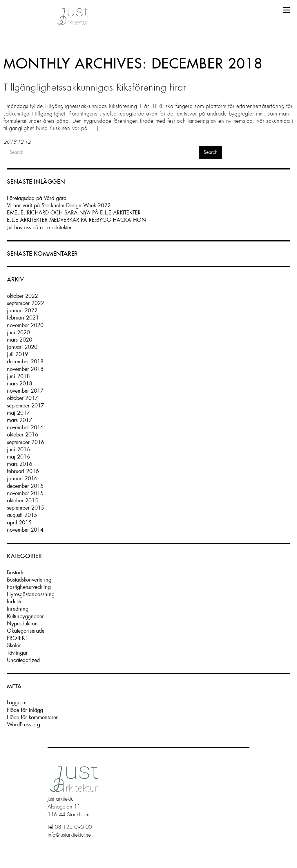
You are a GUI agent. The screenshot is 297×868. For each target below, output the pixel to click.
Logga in (17, 702)
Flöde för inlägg (25, 710)
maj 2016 (18, 457)
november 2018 (25, 369)
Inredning (18, 609)
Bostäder (17, 572)
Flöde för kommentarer (32, 717)
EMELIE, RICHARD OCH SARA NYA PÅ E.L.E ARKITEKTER (74, 213)
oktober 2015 (22, 500)
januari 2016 (22, 478)
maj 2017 (18, 413)
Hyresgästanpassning (31, 594)
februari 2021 (23, 318)
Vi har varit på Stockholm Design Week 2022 (59, 205)
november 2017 (25, 391)
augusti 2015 (22, 515)
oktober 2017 (22, 398)
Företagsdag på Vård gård (37, 198)
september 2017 (26, 406)
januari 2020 (22, 347)
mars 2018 (20, 384)
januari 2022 (22, 310)
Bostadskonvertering (29, 580)
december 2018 (25, 361)
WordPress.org (23, 724)
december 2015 (25, 486)
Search (210, 152)
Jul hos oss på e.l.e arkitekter (39, 227)
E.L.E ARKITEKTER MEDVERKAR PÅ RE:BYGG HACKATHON (76, 220)
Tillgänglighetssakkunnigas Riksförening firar (95, 87)
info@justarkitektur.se (69, 835)
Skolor (14, 645)
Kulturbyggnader (25, 616)
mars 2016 (20, 464)
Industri (15, 601)
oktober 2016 (22, 435)
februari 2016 (23, 471)
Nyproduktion (22, 624)
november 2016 (25, 427)
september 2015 (26, 508)
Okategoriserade (26, 631)
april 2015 (19, 523)
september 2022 (26, 303)
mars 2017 (20, 420)
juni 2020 (18, 332)
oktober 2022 (22, 296)
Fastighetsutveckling (29, 587)
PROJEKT (17, 638)
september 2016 (26, 442)
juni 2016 (18, 449)
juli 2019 (18, 354)
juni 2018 (18, 376)
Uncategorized (23, 660)
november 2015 (25, 493)
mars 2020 (20, 340)
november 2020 (25, 325)
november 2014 (25, 530)
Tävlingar (17, 653)
